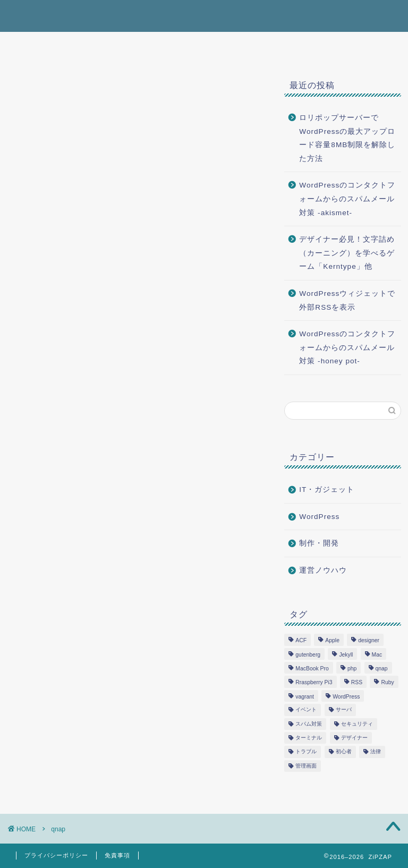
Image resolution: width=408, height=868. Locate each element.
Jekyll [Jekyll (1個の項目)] (346, 655)
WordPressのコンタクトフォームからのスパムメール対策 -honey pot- (347, 347)
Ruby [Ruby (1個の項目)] (387, 683)
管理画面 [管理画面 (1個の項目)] (306, 766)
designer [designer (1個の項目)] (369, 641)
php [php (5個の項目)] (352, 669)
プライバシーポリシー (56, 855)
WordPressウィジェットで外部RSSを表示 (347, 300)
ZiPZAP (35, 15)
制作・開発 (319, 543)
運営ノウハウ (323, 570)
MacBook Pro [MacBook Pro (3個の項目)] (312, 669)
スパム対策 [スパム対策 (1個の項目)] (309, 724)
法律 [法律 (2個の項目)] (376, 752)
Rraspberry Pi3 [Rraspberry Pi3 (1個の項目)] (314, 683)
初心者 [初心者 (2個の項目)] (344, 752)
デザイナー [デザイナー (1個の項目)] (354, 738)
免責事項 (117, 855)
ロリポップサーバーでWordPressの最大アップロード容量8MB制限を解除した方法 (347, 138)
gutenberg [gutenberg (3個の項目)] (308, 655)
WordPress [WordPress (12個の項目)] (346, 697)
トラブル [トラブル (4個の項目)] (306, 752)
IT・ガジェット (327, 490)
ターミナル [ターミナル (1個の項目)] (309, 738)
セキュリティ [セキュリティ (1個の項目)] (357, 724)
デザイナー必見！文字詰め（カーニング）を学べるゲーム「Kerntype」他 (347, 253)
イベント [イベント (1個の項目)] (306, 710)
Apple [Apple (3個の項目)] (332, 641)
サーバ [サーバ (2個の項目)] (344, 710)
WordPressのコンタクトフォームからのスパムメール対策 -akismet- (347, 199)
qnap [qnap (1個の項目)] (382, 669)
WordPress (319, 517)
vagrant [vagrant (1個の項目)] (305, 697)
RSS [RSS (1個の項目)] (357, 683)
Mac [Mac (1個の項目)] (377, 655)
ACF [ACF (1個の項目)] (301, 641)
